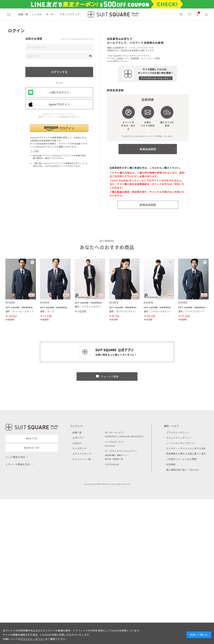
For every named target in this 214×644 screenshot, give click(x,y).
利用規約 (171, 464)
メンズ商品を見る (15, 457)
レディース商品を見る (18, 464)
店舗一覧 (23, 14)
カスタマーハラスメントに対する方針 (186, 448)
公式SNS (77, 443)
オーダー (51, 14)
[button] (59, 128)
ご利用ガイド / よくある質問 (181, 459)
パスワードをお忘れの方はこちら (77, 39)
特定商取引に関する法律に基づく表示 (186, 454)
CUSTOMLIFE (112, 464)
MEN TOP (32, 438)
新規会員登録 (148, 149)
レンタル (37, 14)
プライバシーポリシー (178, 432)
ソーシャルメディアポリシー (181, 443)
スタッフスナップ (69, 14)
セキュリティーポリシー (179, 438)
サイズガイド (79, 448)
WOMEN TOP (32, 448)
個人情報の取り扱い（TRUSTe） (183, 470)
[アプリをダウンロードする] (148, 74)
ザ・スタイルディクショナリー (121, 451)
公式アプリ (78, 438)
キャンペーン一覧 (82, 459)
